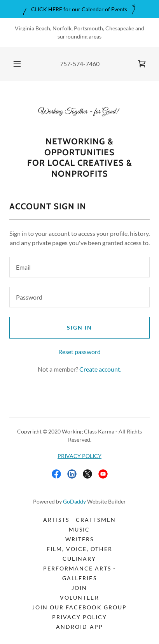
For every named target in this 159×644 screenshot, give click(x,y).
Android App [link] (79, 627)
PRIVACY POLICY (79, 456)
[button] (17, 64)
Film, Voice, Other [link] (79, 549)
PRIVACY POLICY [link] (79, 617)
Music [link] (79, 529)
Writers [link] (79, 539)
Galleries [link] (79, 578)
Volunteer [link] (79, 597)
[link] (142, 64)
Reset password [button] (79, 352)
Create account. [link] (100, 369)
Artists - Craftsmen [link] (79, 520)
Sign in (79, 327)
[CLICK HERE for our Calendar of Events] (79, 9)
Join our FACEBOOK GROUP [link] (79, 607)
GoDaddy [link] (74, 501)
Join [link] (79, 588)
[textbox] (79, 267)
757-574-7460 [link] (80, 64)
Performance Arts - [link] (79, 568)
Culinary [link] (79, 559)
